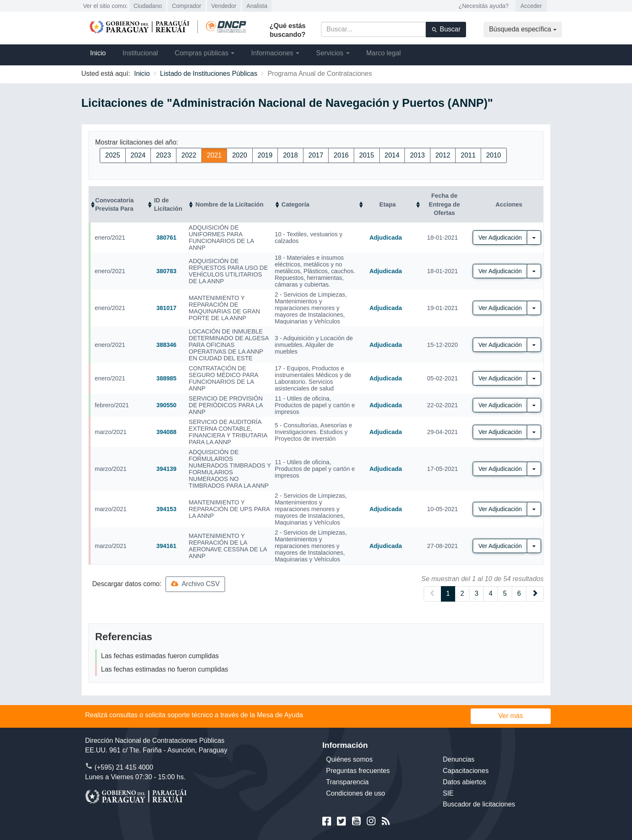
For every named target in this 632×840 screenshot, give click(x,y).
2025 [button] (113, 155)
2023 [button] (163, 155)
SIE (448, 793)
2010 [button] (494, 155)
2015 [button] (367, 155)
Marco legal (384, 53)
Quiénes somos (349, 759)
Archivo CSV (195, 584)
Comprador (186, 6)
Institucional (140, 53)
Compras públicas (205, 53)
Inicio (98, 53)
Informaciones (275, 53)
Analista (257, 6)
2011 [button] (468, 155)
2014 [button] (392, 155)
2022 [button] (189, 155)
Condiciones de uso (356, 793)
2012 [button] (443, 155)
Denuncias (459, 759)
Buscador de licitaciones (479, 804)
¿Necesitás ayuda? (484, 6)
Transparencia (347, 782)
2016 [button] (341, 155)
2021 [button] (214, 155)
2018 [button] (290, 155)
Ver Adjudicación (500, 238)
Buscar (446, 29)
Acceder (531, 6)
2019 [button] (265, 155)
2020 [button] (240, 155)
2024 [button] (138, 155)
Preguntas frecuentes (358, 771)
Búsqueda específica (523, 29)
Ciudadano (148, 6)
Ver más (511, 716)
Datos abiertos (465, 782)
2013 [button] (417, 155)
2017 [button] (316, 155)
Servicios (333, 53)
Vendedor (224, 6)
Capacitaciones (466, 771)
